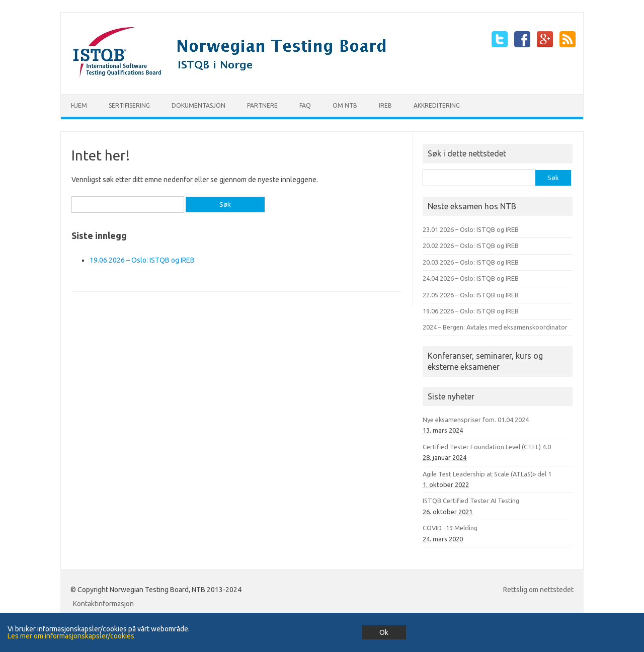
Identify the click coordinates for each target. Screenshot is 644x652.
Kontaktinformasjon (103, 604)
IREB (385, 105)
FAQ (305, 105)
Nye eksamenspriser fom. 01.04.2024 (476, 420)
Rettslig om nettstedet (538, 590)
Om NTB (345, 105)
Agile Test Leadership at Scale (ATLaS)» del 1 (487, 474)
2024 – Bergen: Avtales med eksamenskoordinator (495, 327)
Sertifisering (129, 105)
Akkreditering (437, 105)
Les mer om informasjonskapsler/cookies (71, 636)
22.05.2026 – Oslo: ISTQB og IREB (471, 295)
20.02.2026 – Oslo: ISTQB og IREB (471, 246)
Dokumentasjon (198, 105)
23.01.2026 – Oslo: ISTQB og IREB (471, 229)
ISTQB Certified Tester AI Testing (471, 501)
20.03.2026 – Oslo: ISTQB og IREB (471, 262)
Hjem (79, 105)
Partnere (262, 105)
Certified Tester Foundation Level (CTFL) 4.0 (487, 447)
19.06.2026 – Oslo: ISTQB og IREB (142, 260)
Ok (384, 632)
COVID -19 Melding (450, 528)
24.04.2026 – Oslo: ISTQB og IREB (471, 278)
